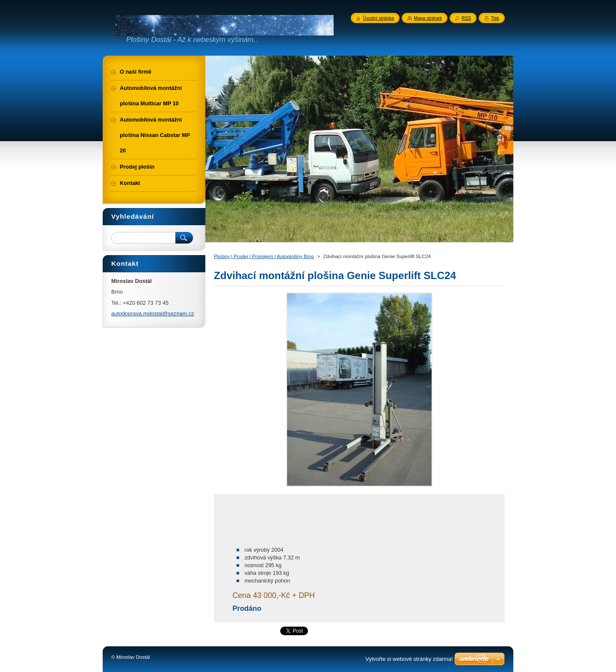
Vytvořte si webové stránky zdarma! (409, 659)
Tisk (495, 18)
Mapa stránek (428, 18)
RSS (466, 18)
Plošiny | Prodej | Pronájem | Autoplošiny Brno (264, 256)
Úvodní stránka (378, 18)
